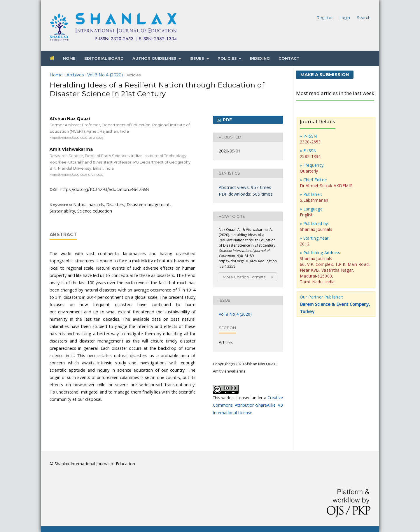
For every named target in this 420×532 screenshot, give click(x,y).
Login (345, 17)
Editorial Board (104, 58)
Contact (289, 58)
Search (364, 17)
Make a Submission (325, 74)
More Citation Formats (244, 277)
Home (69, 58)
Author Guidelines (155, 58)
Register (325, 17)
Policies (228, 58)
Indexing (260, 58)
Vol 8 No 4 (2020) (105, 75)
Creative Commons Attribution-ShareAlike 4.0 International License (248, 405)
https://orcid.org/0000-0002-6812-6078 (76, 137)
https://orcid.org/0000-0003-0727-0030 (76, 175)
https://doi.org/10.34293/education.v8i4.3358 (104, 189)
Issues (197, 58)
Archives (75, 75)
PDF (227, 120)
